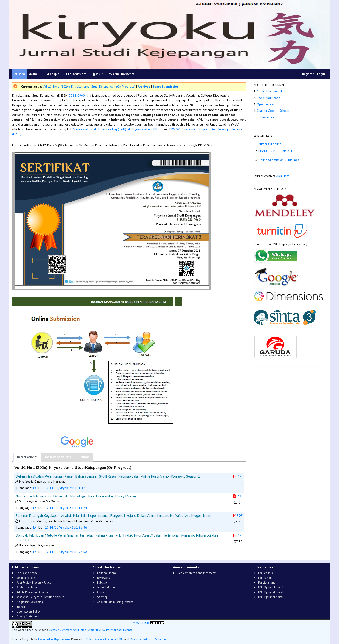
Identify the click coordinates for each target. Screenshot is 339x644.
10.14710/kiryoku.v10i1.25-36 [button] (66, 527)
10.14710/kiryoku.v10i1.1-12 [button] (65, 488)
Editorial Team (106, 573)
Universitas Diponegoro (54, 639)
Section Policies (26, 578)
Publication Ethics (28, 587)
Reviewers (103, 578)
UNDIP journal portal (271, 587)
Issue (98, 74)
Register (308, 74)
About (35, 74)
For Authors (265, 578)
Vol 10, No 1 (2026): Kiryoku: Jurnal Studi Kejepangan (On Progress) (89, 87)
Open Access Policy (28, 611)
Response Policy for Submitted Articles (40, 597)
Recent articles (27, 457)
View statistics (142, 623)
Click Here (283, 176)
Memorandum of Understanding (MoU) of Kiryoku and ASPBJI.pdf (118, 129)
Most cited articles (58, 457)
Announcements (122, 74)
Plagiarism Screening (30, 602)
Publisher (103, 582)
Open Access (266, 104)
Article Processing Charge (32, 592)
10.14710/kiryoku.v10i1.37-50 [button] (66, 552)
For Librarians (267, 582)
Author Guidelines (271, 144)
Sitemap (102, 597)
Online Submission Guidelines (279, 160)
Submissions (76, 74)
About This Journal (269, 91)
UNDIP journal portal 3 (272, 597)
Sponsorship (265, 117)
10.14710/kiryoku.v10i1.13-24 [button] (66, 508)
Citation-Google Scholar (273, 111)
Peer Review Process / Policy (34, 582)
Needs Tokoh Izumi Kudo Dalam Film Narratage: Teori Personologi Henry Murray (76, 496)
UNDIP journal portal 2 (272, 592)
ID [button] (34, 488)
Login (321, 74)
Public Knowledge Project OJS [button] (105, 639)
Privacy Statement (28, 616)
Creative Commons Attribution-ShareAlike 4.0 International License (91, 630)
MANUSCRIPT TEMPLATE (276, 151)
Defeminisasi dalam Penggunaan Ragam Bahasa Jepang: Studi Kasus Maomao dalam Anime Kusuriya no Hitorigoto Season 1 (108, 476)
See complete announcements (197, 573)
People (54, 74)
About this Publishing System (115, 602)
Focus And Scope (269, 98)
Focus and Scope (27, 573)
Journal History (106, 587)
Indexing (22, 607)
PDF (238, 476)
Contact (84, 457)
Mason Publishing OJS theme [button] (148, 639)
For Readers (265, 573)
